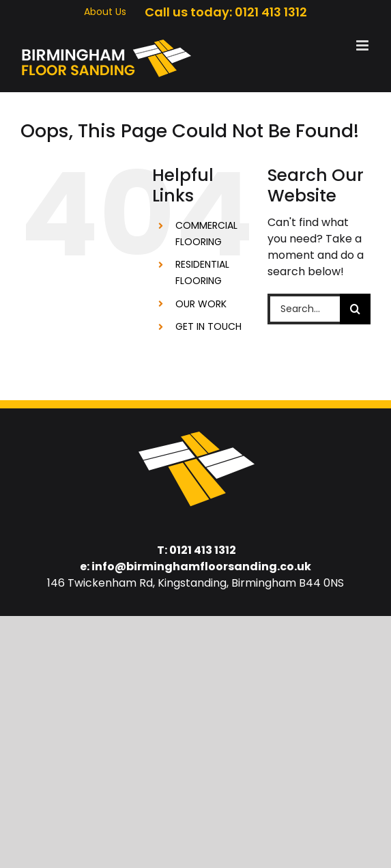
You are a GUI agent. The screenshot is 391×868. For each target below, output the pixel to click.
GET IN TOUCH (208, 326)
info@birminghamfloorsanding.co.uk (201, 566)
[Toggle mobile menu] (363, 45)
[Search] (355, 309)
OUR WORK (201, 304)
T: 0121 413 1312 (197, 550)
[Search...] (304, 309)
